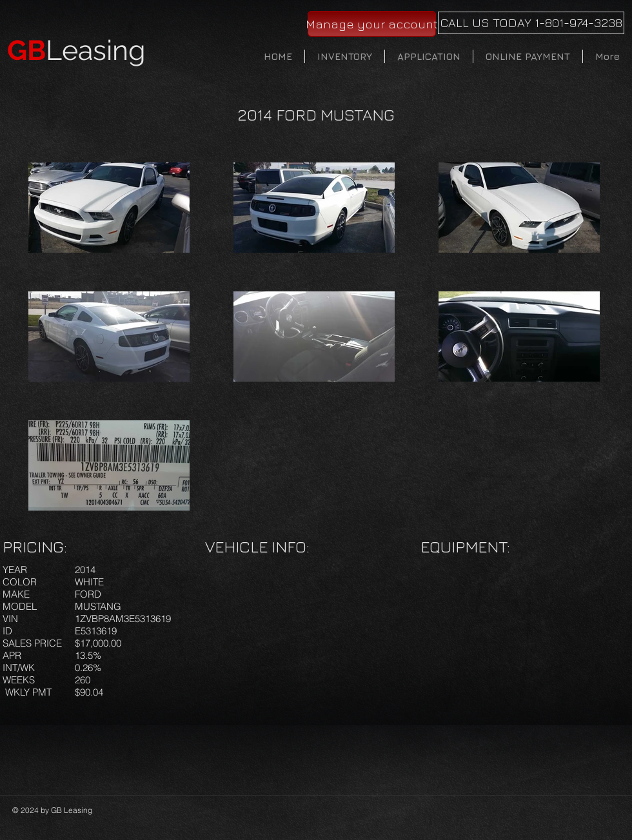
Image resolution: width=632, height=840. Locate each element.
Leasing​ (76, 50)
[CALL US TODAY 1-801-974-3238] (531, 23)
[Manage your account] (372, 24)
